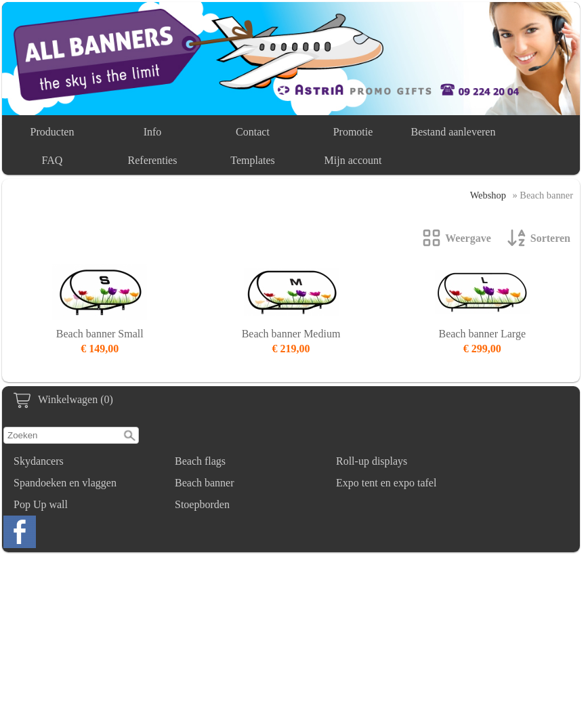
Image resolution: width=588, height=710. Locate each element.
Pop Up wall (41, 504)
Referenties (153, 160)
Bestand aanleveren (454, 132)
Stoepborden (202, 504)
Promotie (353, 132)
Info (153, 132)
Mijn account (353, 160)
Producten (52, 132)
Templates (253, 160)
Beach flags (200, 461)
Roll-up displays (372, 461)
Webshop (488, 195)
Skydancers (39, 461)
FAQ (52, 160)
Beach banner (205, 483)
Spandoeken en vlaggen (65, 483)
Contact (253, 132)
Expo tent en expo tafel (386, 483)
